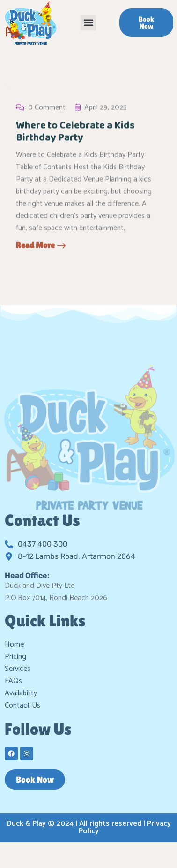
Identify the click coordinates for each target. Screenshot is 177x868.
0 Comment (41, 109)
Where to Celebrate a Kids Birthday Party (75, 133)
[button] (88, 23)
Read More (41, 246)
